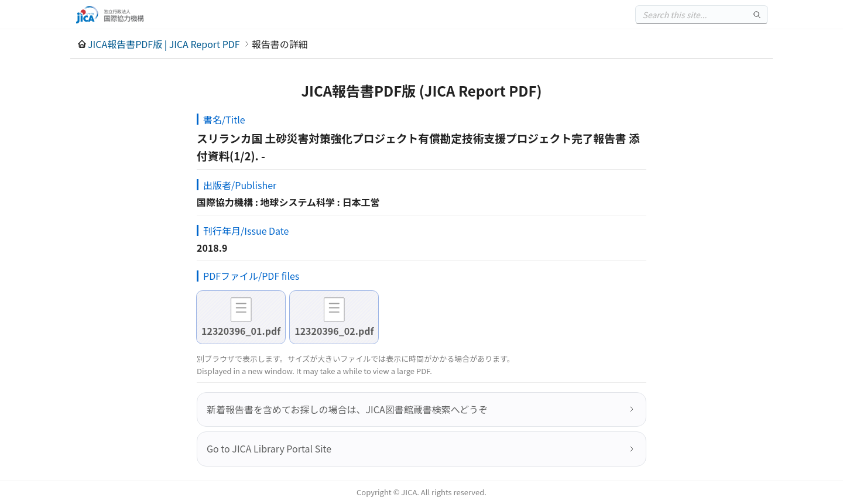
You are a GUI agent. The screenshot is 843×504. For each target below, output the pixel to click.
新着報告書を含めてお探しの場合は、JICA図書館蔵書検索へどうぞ (347, 409)
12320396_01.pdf (241, 331)
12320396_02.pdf (334, 331)
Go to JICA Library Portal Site (269, 448)
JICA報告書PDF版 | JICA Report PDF (164, 44)
